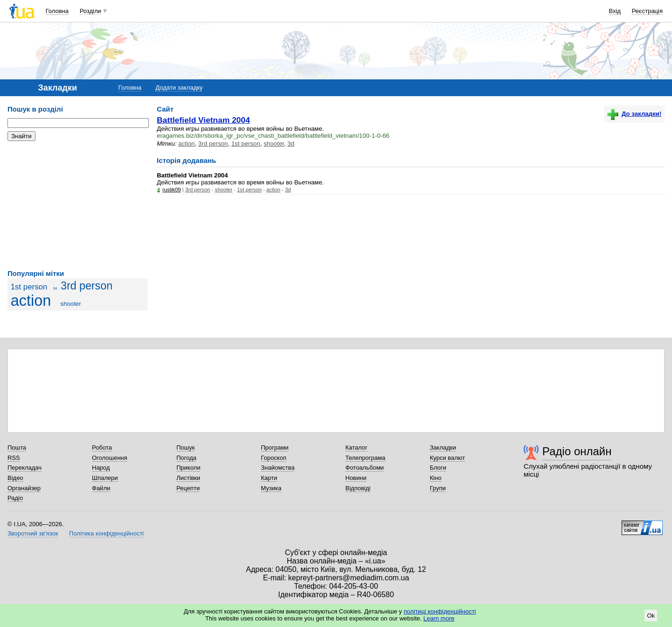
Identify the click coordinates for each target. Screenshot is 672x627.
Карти (269, 478)
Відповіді (358, 488)
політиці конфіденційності (440, 611)
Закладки (443, 447)
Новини (356, 478)
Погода (186, 458)
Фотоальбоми (364, 468)
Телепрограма (365, 458)
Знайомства (278, 468)
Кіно (436, 478)
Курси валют (448, 458)
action (31, 301)
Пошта (17, 447)
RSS (14, 458)
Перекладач (24, 468)
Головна (57, 11)
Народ (101, 468)
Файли (101, 488)
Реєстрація (647, 11)
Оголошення (110, 458)
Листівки (188, 478)
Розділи (91, 11)
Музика (271, 488)
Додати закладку (179, 88)
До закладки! (634, 114)
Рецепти (188, 488)
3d (55, 288)
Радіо (15, 498)
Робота (102, 447)
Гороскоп (273, 458)
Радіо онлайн (577, 451)
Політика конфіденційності (106, 533)
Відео (15, 478)
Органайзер (24, 488)
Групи (438, 488)
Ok (651, 616)
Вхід (615, 11)
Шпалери (105, 478)
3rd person (87, 286)
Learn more (439, 618)
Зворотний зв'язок (33, 533)
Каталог (356, 447)
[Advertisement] (77, 205)
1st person (29, 287)
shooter (70, 304)
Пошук (185, 447)
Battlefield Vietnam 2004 (203, 120)
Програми (275, 447)
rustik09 (171, 190)
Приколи (188, 468)
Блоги (438, 468)
